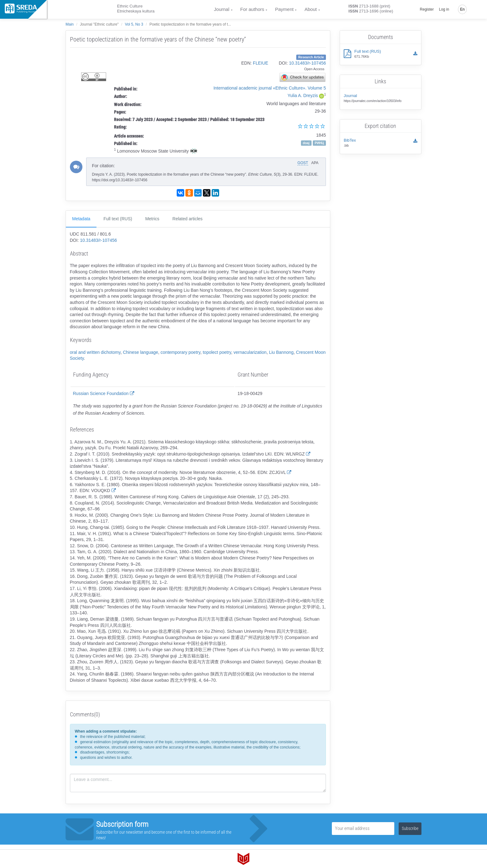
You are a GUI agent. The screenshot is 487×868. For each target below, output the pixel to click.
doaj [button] (306, 143)
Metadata (81, 219)
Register (427, 9)
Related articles (187, 219)
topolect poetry (217, 352)
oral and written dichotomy (95, 352)
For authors (252, 9)
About (310, 9)
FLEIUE (261, 63)
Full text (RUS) (118, 219)
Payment (284, 9)
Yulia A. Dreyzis (303, 95)
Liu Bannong (281, 352)
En (462, 9)
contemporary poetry (180, 352)
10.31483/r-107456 (307, 63)
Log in (444, 9)
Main (70, 24)
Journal (221, 9)
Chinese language (141, 352)
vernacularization (250, 352)
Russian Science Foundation (104, 393)
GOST (303, 163)
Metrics (152, 219)
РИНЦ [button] (319, 143)
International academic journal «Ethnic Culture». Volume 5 (270, 88)
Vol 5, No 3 (134, 24)
